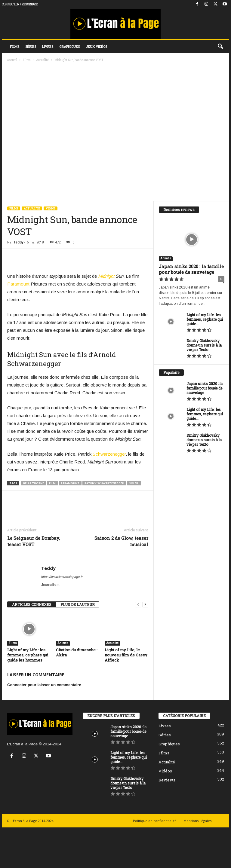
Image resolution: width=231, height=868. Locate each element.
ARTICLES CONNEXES (32, 604)
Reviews (167, 780)
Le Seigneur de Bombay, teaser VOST (34, 541)
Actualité (42, 60)
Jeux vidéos (96, 46)
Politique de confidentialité (155, 821)
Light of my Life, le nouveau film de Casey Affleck (126, 655)
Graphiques (69, 46)
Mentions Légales (197, 821)
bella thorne (34, 483)
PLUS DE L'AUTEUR (78, 604)
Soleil (134, 483)
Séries (31, 46)
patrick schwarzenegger (104, 483)
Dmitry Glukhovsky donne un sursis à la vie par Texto (204, 345)
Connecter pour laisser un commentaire (44, 685)
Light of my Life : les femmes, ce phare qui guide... (205, 319)
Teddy (18, 242)
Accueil (12, 60)
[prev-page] (138, 605)
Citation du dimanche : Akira (77, 652)
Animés (63, 643)
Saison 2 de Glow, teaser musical (121, 541)
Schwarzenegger (109, 454)
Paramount (18, 284)
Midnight (106, 276)
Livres (48, 46)
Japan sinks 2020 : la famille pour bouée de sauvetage (191, 269)
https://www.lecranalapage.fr (62, 577)
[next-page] (145, 605)
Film (52, 483)
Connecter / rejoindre (20, 4)
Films (15, 46)
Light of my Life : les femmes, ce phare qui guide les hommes (28, 655)
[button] (220, 47)
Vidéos (51, 208)
